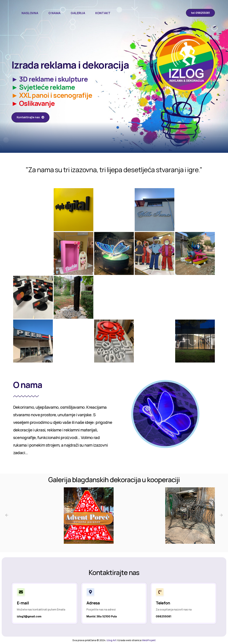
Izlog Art (111, 640)
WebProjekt (149, 640)
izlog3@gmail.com (29, 616)
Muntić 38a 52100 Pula (102, 616)
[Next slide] (221, 515)
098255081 (163, 616)
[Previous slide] (7, 515)
